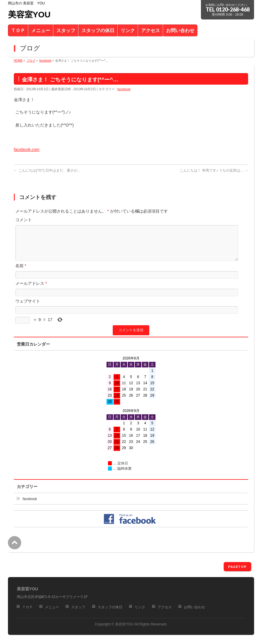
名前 (21, 273)
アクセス (165, 607)
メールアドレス (31, 290)
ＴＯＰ (27, 607)
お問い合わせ (194, 607)
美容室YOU (29, 15)
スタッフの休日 (110, 607)
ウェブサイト (28, 308)
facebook (124, 89)
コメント (24, 220)
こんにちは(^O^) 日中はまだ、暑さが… (47, 170)
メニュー (52, 607)
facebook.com (27, 149)
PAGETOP (237, 567)
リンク (140, 607)
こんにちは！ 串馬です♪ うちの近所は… (214, 170)
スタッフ (78, 607)
